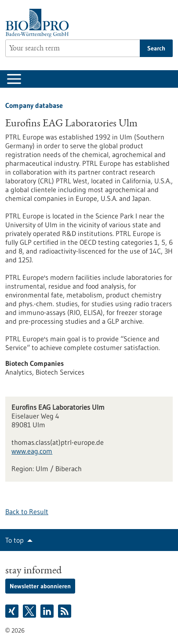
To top (15, 540)
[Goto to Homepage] (39, 23)
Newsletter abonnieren (40, 586)
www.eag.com (32, 451)
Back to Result (27, 512)
